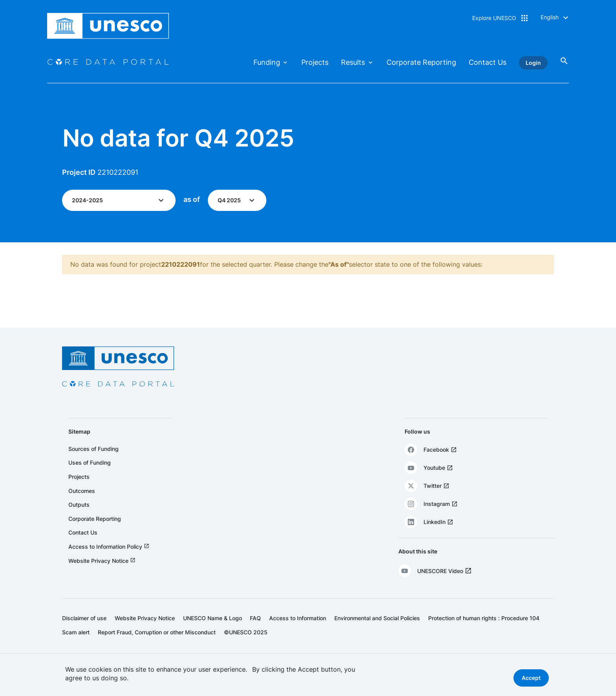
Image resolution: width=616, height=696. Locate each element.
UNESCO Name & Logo (213, 618)
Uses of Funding (90, 462)
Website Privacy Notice (98, 561)
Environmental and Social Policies (377, 618)
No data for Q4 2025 (178, 138)
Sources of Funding (93, 449)
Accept (531, 678)
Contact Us (488, 62)
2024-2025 (87, 200)
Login (533, 63)
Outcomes (82, 491)
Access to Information (298, 618)
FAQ (255, 618)
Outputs (79, 505)
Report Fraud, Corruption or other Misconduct (157, 632)
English (550, 17)
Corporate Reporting (421, 62)
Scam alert (76, 632)
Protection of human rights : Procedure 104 (484, 618)
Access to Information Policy (105, 547)
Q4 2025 (229, 200)
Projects (315, 62)
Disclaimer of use (84, 618)
